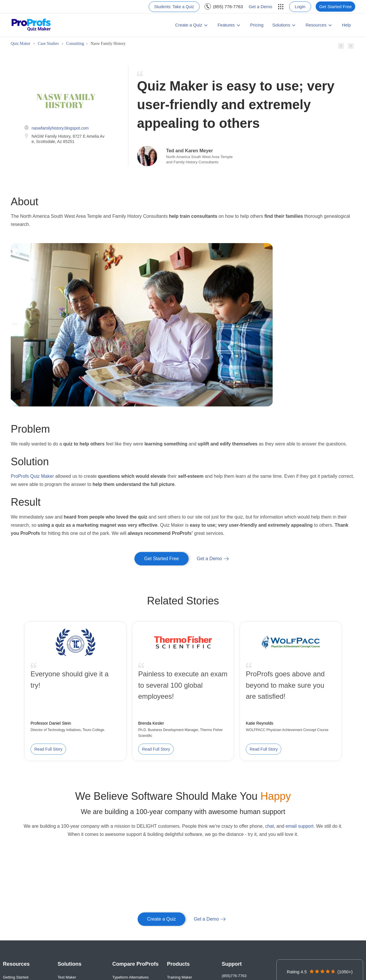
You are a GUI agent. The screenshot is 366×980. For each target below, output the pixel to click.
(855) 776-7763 (228, 7)
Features (226, 25)
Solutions (281, 25)
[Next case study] (351, 48)
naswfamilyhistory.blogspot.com (60, 128)
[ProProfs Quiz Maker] (31, 25)
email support (299, 826)
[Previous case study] (341, 48)
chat (269, 826)
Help (346, 25)
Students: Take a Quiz (174, 7)
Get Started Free (335, 7)
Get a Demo (261, 7)
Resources (316, 25)
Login (300, 7)
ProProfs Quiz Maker (32, 476)
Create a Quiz (189, 25)
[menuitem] (174, 7)
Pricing (257, 25)
